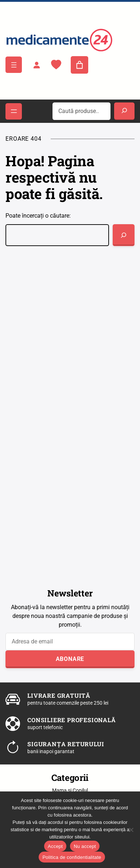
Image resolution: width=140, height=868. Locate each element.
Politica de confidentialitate (72, 857)
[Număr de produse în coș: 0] (79, 65)
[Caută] (124, 235)
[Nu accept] (131, 830)
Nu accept (85, 846)
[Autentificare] (36, 65)
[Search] (124, 111)
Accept (55, 846)
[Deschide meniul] (14, 65)
